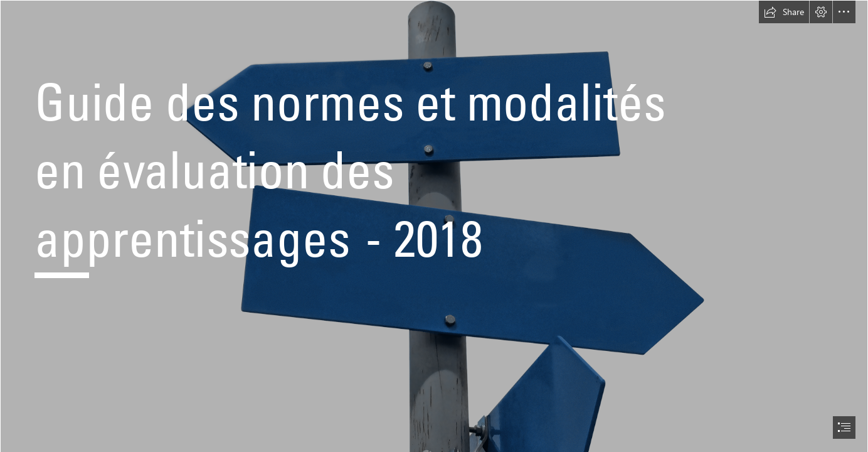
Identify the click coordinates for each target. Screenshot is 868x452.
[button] (784, 12)
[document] (434, 226)
